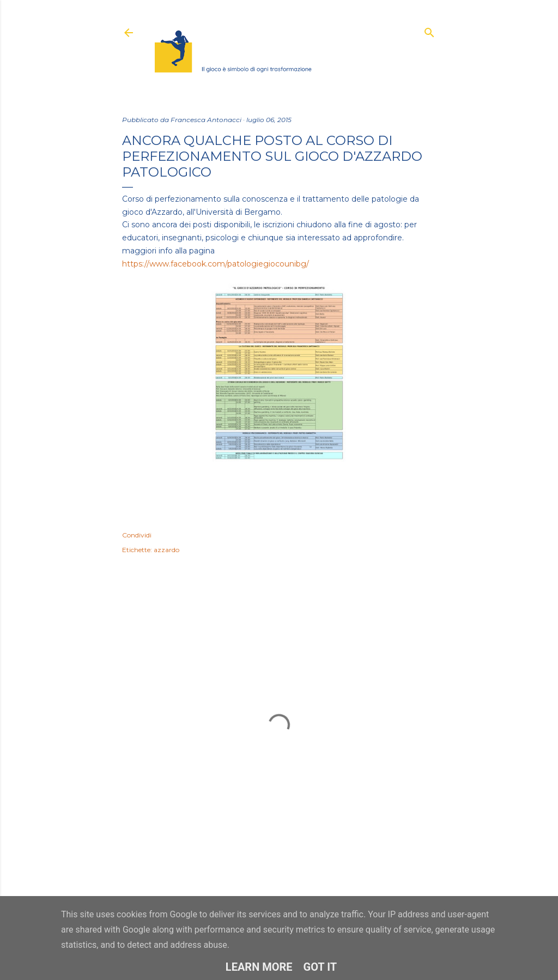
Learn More (259, 967)
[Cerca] (429, 30)
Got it (320, 967)
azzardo (166, 550)
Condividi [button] (137, 535)
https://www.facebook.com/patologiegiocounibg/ (216, 264)
